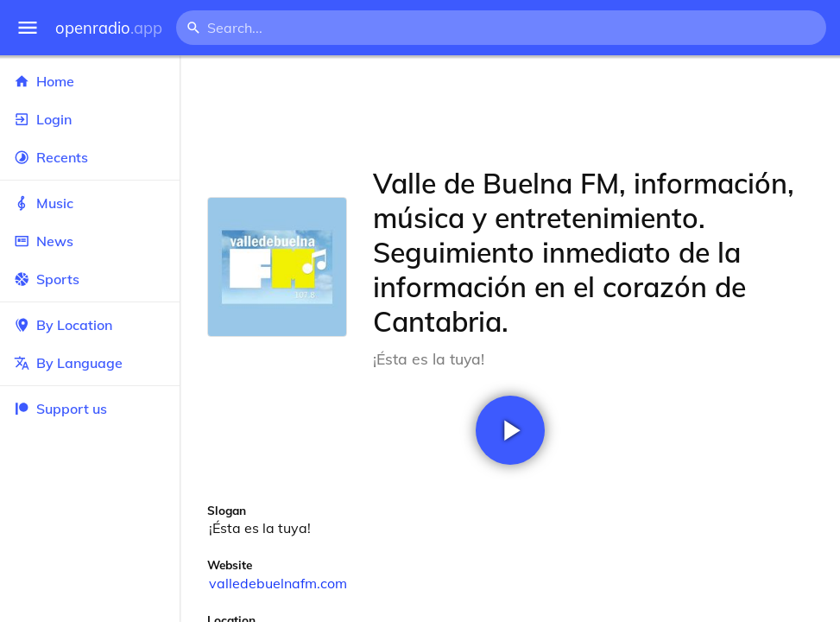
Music (90, 203)
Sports (90, 279)
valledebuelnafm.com (278, 583)
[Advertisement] (510, 111)
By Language (90, 363)
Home (90, 81)
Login (90, 119)
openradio (109, 28)
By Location (90, 325)
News (90, 241)
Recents (90, 157)
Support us (60, 409)
